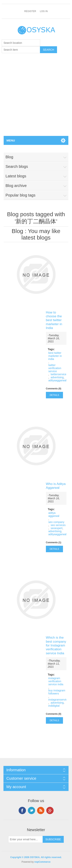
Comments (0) (54, 389)
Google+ (50, 810)
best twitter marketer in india (55, 356)
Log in (44, 11)
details (54, 395)
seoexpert (57, 528)
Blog (17, 231)
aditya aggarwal (54, 514)
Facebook (22, 810)
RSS (41, 810)
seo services (58, 525)
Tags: (51, 349)
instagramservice (59, 700)
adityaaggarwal (57, 380)
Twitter (31, 810)
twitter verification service (55, 368)
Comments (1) (54, 542)
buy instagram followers (57, 692)
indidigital (54, 706)
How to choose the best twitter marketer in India (54, 320)
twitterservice (59, 374)
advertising (57, 377)
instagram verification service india (56, 681)
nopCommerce (42, 862)
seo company (56, 522)
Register (30, 11)
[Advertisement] (36, 98)
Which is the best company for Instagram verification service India (56, 645)
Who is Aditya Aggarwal (56, 486)
